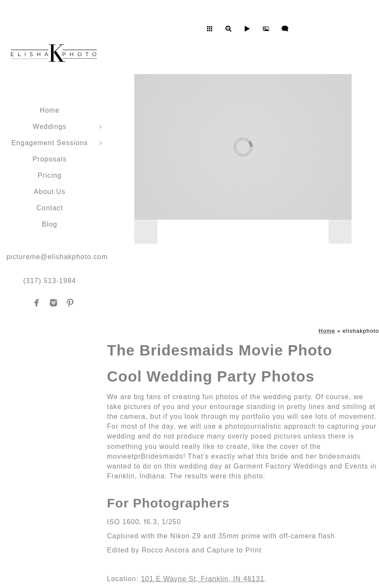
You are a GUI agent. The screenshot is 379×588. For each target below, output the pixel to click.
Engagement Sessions (49, 143)
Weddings (50, 127)
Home (50, 110)
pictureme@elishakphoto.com (57, 257)
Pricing (50, 175)
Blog (50, 224)
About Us (50, 192)
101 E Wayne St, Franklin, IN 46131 (203, 579)
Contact (50, 208)
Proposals (50, 159)
